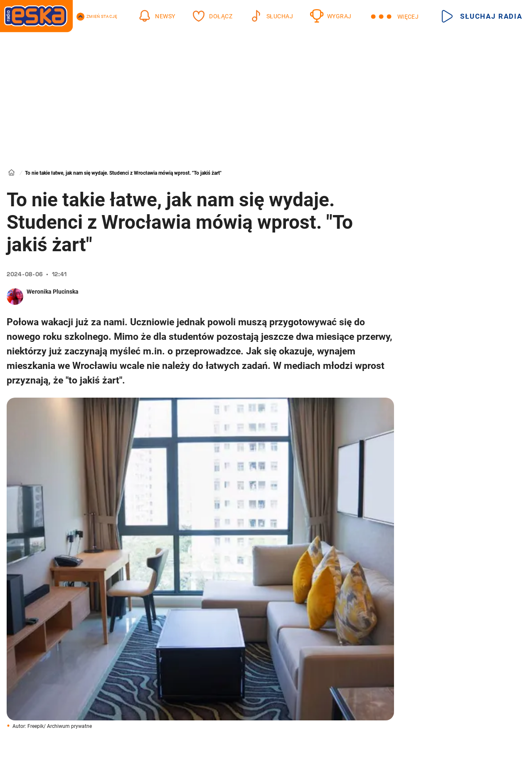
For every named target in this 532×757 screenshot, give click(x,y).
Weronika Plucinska (53, 292)
